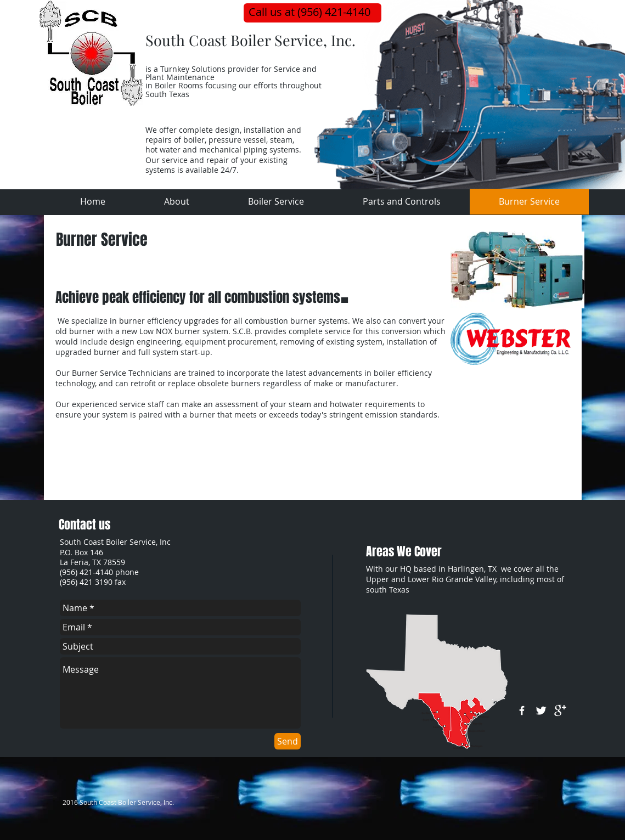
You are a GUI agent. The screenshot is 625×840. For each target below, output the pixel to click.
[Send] (288, 741)
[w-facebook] (522, 711)
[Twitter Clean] (541, 711)
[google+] (560, 711)
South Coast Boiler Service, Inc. (250, 40)
